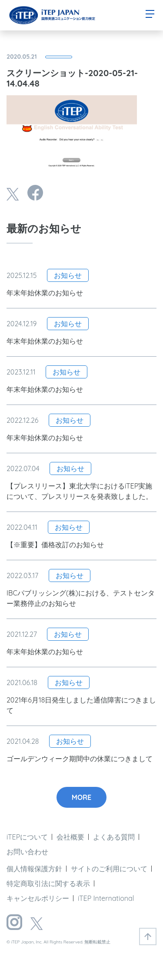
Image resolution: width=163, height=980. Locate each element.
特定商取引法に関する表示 (48, 883)
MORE (81, 797)
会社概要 (70, 837)
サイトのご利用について (109, 869)
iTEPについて (27, 837)
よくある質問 (114, 837)
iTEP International (106, 898)
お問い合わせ (27, 852)
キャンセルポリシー (38, 898)
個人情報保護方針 (34, 869)
